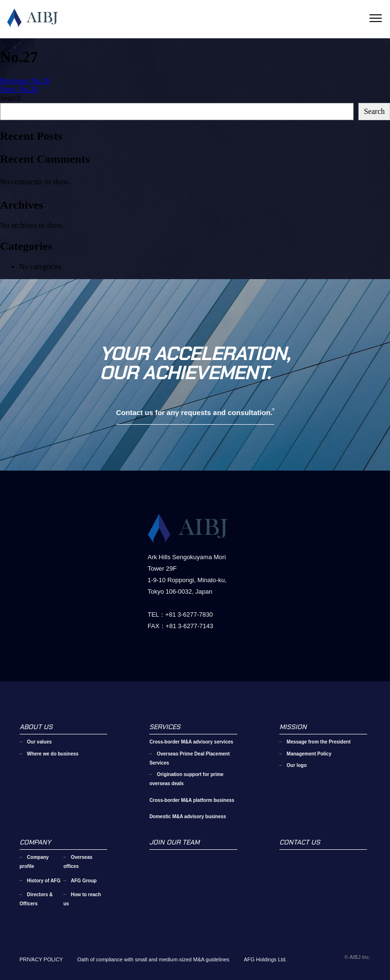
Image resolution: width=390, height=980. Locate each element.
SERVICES (165, 727)
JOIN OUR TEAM (174, 842)
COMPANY (35, 842)
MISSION (293, 727)
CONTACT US (300, 842)
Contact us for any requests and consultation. (195, 412)
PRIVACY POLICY (41, 959)
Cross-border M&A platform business (192, 800)
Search (11, 98)
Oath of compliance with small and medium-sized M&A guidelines (153, 959)
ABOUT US (36, 727)
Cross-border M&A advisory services (191, 742)
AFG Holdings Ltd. (265, 959)
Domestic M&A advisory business (188, 817)
